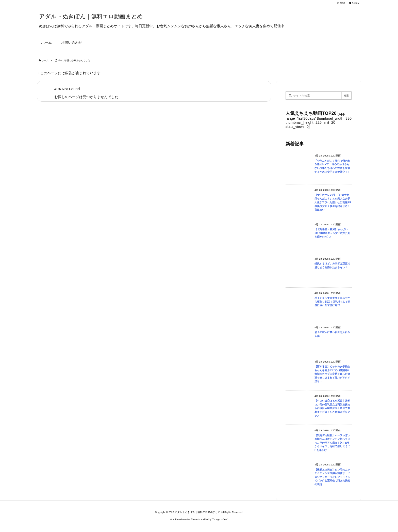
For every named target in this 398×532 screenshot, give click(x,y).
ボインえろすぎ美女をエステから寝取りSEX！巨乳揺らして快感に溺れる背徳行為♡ (332, 302)
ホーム (45, 60)
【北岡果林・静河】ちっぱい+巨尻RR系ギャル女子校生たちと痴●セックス (332, 233)
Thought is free (220, 519)
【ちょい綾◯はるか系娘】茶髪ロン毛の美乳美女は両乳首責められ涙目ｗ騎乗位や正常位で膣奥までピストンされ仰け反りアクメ (332, 408)
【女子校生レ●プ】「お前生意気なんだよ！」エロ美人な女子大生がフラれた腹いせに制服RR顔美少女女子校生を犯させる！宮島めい (333, 202)
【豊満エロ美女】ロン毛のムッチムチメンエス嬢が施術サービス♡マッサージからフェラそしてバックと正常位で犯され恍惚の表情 (332, 477)
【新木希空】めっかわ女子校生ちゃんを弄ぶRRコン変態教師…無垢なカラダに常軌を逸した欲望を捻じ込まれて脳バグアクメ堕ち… (333, 374)
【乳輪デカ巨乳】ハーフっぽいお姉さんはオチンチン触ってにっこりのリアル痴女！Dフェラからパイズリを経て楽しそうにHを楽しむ (332, 443)
